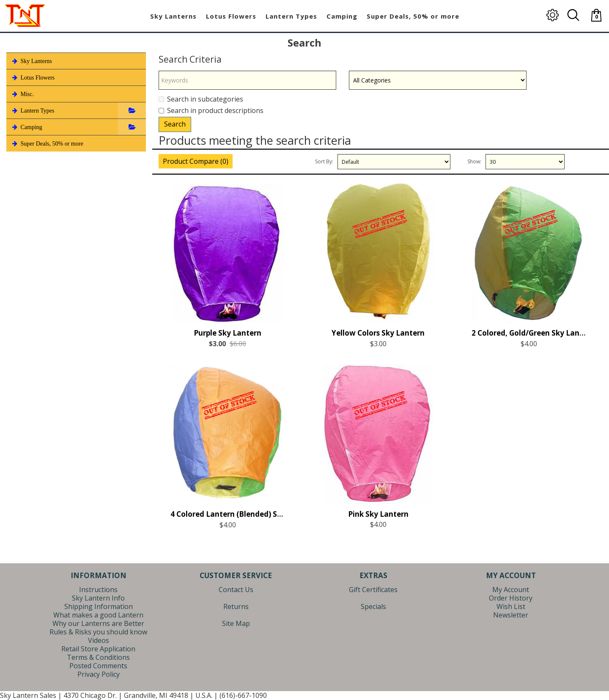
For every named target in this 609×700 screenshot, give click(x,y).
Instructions (98, 590)
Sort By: (324, 161)
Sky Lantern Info (98, 598)
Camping (26, 127)
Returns (236, 606)
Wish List (511, 606)
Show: (474, 161)
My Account (511, 590)
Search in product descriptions (211, 110)
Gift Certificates (373, 590)
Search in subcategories (201, 99)
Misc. (22, 94)
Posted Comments (98, 666)
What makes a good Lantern (98, 615)
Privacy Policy (99, 674)
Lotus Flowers (33, 77)
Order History (511, 598)
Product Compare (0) (196, 161)
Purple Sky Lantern (228, 342)
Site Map (236, 623)
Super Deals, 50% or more (47, 143)
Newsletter (511, 615)
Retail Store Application (98, 649)
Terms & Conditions (98, 657)
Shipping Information (99, 606)
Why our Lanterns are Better (98, 623)
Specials (373, 606)
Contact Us (236, 590)
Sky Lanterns (31, 61)
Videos (99, 640)
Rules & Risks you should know (98, 632)
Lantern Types (33, 110)
